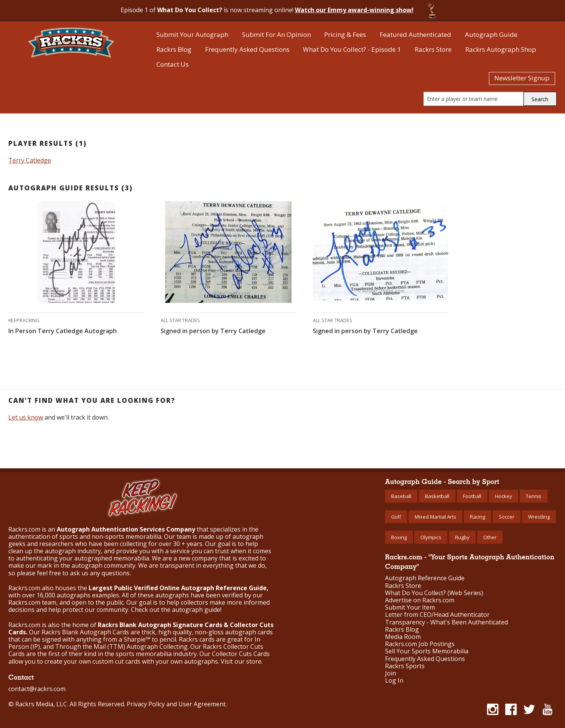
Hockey (504, 496)
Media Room (403, 637)
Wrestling (539, 517)
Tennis (534, 496)
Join (391, 673)
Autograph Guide (491, 34)
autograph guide (196, 610)
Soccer (507, 517)
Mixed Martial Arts (435, 517)
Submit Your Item (410, 607)
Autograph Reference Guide (425, 578)
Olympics (431, 537)
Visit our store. (242, 661)
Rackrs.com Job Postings (420, 644)
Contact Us (173, 64)
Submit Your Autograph (192, 34)
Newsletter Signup (522, 78)
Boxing (399, 537)
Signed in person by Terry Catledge (213, 331)
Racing (477, 517)
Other (490, 537)
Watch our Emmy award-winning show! (354, 10)
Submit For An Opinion (276, 34)
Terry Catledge (30, 160)
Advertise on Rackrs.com (420, 600)
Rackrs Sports (405, 666)
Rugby (462, 537)
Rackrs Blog (174, 49)
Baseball (401, 496)
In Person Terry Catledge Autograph (63, 331)
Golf (396, 517)
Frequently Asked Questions (247, 49)
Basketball (437, 496)
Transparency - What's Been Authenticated (446, 622)
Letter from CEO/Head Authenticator (437, 615)
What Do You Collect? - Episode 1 (352, 49)
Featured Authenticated (415, 34)
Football (472, 496)
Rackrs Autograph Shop (501, 49)
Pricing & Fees (345, 34)
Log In (394, 681)
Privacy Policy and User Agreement (176, 704)
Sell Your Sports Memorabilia (427, 651)
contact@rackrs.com (37, 689)
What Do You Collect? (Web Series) (434, 593)
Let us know (26, 417)
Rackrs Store (433, 49)
